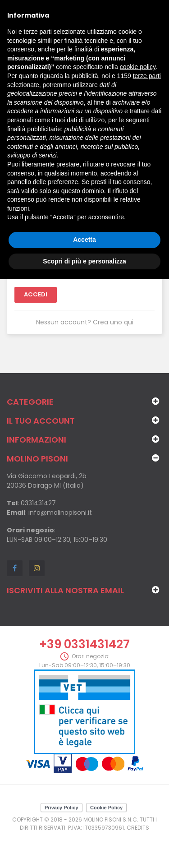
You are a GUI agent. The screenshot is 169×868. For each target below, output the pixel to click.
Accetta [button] (84, 240)
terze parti (147, 76)
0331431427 (38, 503)
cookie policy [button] (138, 67)
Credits (138, 828)
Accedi (36, 294)
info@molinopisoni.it (60, 512)
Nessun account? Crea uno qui (85, 322)
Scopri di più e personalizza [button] (84, 261)
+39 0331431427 (84, 644)
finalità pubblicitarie (34, 129)
